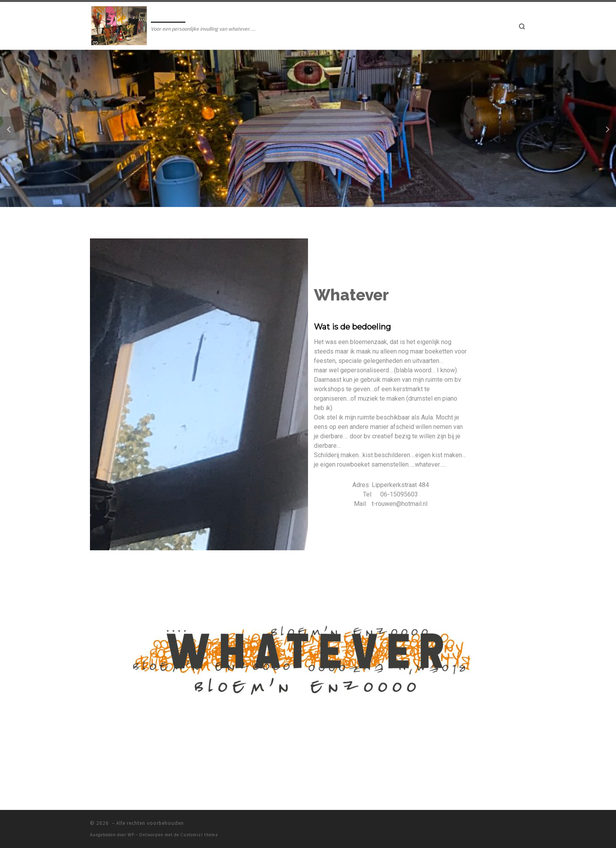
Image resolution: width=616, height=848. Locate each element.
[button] (10, 128)
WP (131, 835)
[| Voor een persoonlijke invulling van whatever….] (119, 24)
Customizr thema (199, 835)
